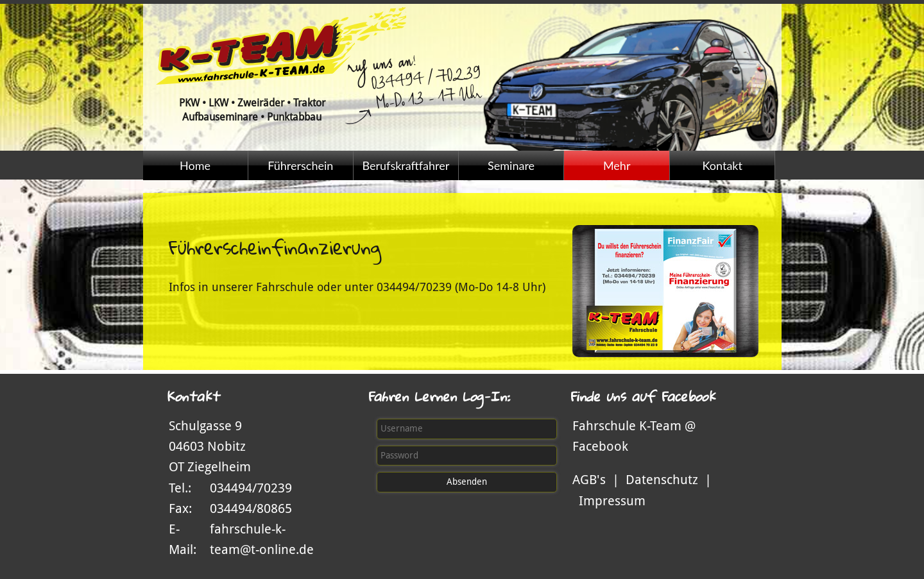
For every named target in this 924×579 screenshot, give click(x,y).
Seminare (511, 165)
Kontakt (723, 165)
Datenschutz (662, 480)
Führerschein (300, 165)
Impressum (612, 501)
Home (195, 165)
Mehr (617, 165)
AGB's (589, 480)
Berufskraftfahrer (406, 165)
